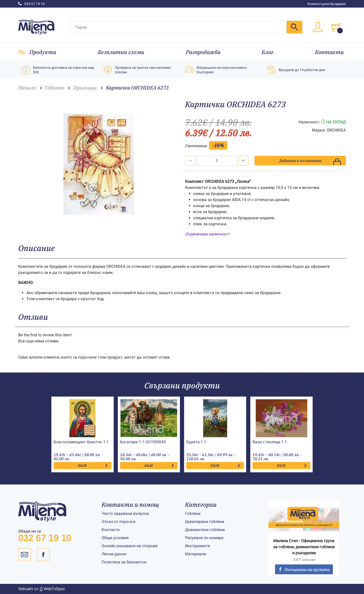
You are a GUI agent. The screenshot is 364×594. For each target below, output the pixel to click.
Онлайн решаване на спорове (130, 546)
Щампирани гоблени (205, 522)
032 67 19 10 (31, 4)
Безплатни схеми (121, 52)
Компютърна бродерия (327, 4)
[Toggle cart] (336, 27)
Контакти (329, 52)
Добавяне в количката (310, 162)
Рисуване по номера (204, 538)
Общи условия (115, 538)
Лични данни (114, 554)
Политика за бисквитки (124, 562)
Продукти (43, 52)
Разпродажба (203, 52)
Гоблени (193, 513)
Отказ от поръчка (119, 522)
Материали (196, 554)
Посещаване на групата (304, 569)
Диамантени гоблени (205, 530)
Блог (268, 52)
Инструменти (198, 546)
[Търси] (179, 27)
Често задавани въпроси (125, 513)
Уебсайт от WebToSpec (42, 589)
